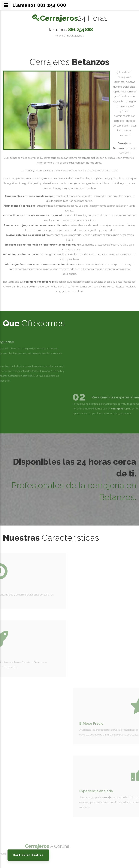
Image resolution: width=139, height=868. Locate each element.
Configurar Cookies (28, 855)
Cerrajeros (74, 18)
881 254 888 (80, 29)
